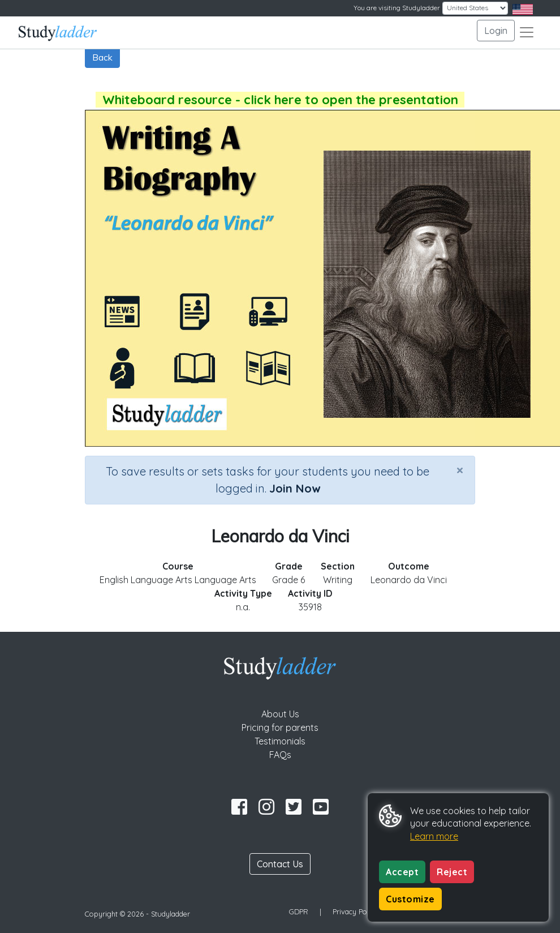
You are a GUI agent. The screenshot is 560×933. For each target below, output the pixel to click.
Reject (452, 872)
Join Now (295, 488)
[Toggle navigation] (527, 32)
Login (496, 31)
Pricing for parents (280, 727)
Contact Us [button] (280, 864)
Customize (410, 899)
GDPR (299, 911)
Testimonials (280, 741)
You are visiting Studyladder (397, 8)
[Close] (460, 470)
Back (102, 57)
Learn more (434, 836)
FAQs (280, 755)
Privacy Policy (355, 911)
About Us (280, 714)
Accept (402, 872)
